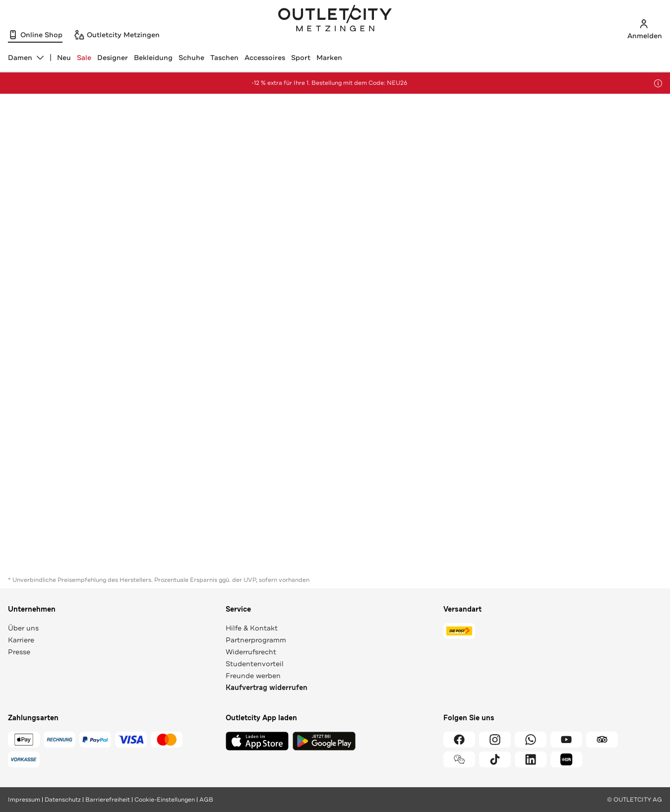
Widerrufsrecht (251, 652)
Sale (84, 58)
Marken (329, 58)
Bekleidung (153, 58)
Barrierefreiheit (108, 800)
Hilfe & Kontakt (252, 628)
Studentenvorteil (255, 664)
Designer (113, 58)
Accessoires (265, 58)
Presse (19, 652)
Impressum (24, 800)
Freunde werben (253, 676)
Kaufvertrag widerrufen (267, 688)
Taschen (224, 58)
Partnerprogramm (256, 640)
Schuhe (191, 58)
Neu (64, 58)
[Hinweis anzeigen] (658, 83)
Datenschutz (63, 800)
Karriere (21, 640)
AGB (206, 800)
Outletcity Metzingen (335, 19)
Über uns (23, 628)
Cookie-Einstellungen (165, 800)
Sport (301, 58)
